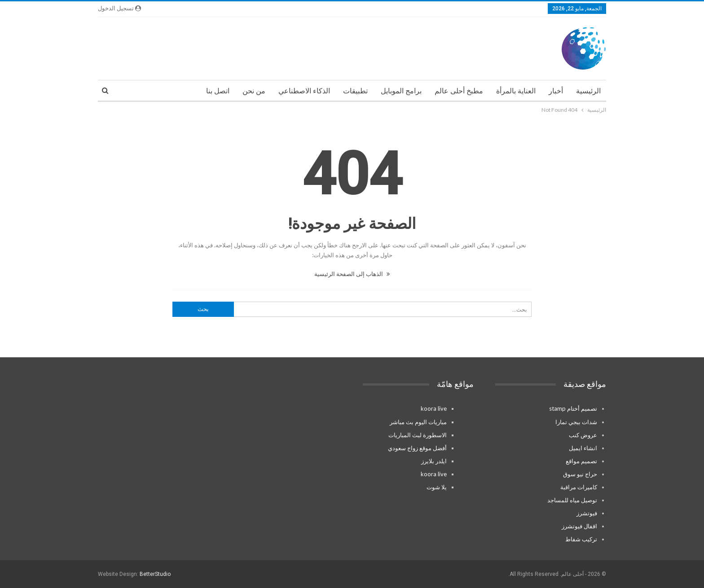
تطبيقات (355, 91)
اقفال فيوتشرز (579, 526)
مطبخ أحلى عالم (459, 91)
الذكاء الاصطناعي (304, 91)
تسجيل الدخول (119, 8)
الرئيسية (588, 91)
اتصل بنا (218, 91)
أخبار (556, 91)
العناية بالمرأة (516, 91)
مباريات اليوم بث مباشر (418, 422)
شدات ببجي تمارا (576, 422)
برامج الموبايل (401, 91)
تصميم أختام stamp (573, 408)
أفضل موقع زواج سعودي (417, 448)
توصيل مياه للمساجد (572, 500)
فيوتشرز (587, 513)
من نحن (254, 91)
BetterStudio (155, 574)
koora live (434, 408)
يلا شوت (437, 487)
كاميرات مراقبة (579, 487)
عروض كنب (583, 435)
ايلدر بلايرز (434, 461)
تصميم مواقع (581, 461)
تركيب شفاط (581, 539)
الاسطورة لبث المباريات (418, 435)
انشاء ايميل (583, 448)
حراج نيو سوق (580, 474)
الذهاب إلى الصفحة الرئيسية (352, 274)
